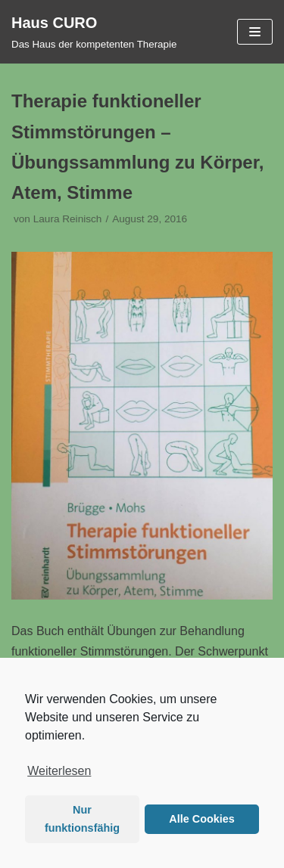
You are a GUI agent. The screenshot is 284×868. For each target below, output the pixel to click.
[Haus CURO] (94, 32)
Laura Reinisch (68, 219)
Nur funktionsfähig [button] (82, 819)
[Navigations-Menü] (255, 32)
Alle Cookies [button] (201, 819)
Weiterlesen (59, 771)
